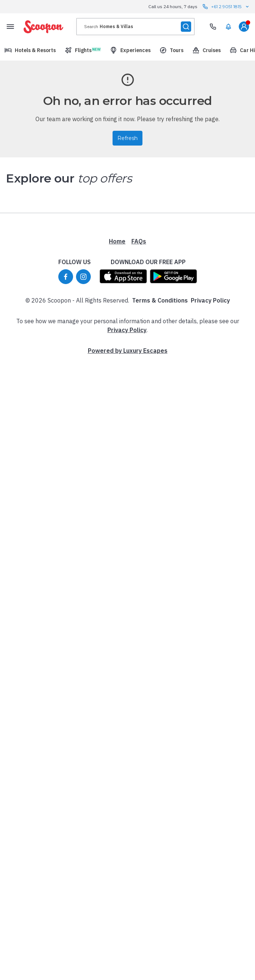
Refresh (127, 138)
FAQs (139, 241)
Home (117, 241)
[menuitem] (228, 27)
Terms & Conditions (160, 300)
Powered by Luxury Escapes (128, 351)
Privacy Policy (210, 300)
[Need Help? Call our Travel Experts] (213, 27)
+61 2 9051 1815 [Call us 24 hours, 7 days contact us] (226, 7)
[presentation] (135, 27)
